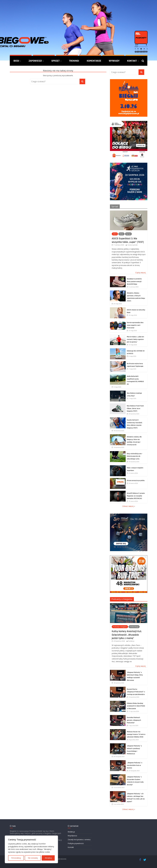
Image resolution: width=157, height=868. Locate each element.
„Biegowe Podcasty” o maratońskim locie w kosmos (134, 765)
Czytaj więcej (140, 273)
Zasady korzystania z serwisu (79, 839)
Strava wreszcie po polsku (136, 481)
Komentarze (94, 61)
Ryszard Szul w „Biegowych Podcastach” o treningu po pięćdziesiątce (136, 692)
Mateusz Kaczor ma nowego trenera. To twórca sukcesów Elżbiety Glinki (136, 734)
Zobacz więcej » (129, 506)
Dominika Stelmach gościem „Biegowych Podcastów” (134, 720)
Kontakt (132, 61)
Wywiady (114, 61)
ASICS (115, 234)
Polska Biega (134, 627)
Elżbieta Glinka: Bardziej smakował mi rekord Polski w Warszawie (136, 706)
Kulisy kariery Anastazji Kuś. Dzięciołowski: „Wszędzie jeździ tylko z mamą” (127, 635)
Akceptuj (48, 858)
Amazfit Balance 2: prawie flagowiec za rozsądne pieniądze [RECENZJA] (136, 496)
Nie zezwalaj (33, 858)
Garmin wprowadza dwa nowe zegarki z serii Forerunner (135, 325)
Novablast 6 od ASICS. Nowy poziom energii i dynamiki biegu (134, 281)
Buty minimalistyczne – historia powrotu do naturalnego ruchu (135, 456)
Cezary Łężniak (132, 245)
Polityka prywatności (76, 843)
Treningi (74, 61)
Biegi (16, 61)
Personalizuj (16, 858)
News (121, 234)
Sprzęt (56, 61)
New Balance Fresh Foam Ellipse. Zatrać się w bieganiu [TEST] (135, 408)
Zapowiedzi (35, 61)
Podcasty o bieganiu (122, 599)
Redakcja (131, 641)
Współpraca (72, 836)
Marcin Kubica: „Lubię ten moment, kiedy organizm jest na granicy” (135, 339)
